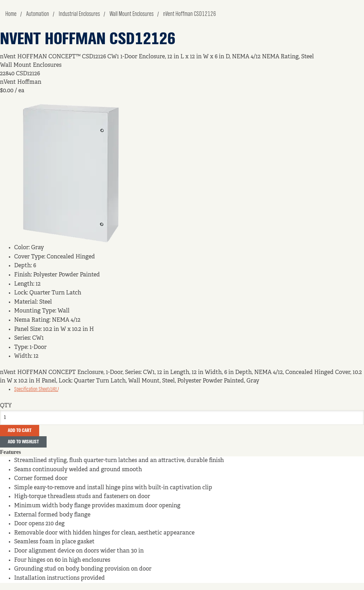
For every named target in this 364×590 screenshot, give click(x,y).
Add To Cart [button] (20, 431)
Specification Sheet (36, 390)
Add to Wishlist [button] (23, 442)
